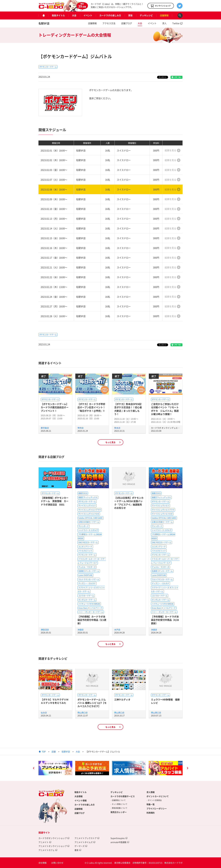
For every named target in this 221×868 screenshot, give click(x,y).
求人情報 (151, 792)
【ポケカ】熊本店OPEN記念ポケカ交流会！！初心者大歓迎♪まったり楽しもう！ (128, 409)
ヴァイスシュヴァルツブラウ (90, 510)
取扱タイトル (58, 15)
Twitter (176, 23)
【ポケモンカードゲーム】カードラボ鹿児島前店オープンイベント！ (55, 407)
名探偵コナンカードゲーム (89, 571)
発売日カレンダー (119, 812)
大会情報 (79, 796)
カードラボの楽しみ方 (110, 15)
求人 (164, 23)
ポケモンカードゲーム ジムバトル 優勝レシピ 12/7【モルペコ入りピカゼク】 (92, 703)
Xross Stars (83, 608)
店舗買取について (119, 800)
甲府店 (81, 428)
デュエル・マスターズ (87, 567)
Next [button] (187, 768)
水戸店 (117, 630)
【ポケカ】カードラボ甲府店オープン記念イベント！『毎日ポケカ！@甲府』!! (91, 407)
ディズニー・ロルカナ (87, 583)
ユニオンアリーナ (85, 547)
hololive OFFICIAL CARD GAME (90, 518)
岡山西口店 (83, 713)
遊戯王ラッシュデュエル (88, 497)
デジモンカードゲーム (87, 555)
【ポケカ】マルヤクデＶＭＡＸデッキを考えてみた (55, 701)
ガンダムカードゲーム (87, 600)
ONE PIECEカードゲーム (88, 542)
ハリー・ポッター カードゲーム (91, 612)
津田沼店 (45, 630)
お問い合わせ (57, 863)
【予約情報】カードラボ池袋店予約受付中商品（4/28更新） (165, 620)
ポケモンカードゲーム (48, 67)
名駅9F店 (44, 23)
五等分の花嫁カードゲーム (89, 522)
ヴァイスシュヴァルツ (87, 506)
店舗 (54, 752)
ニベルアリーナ (96, 608)
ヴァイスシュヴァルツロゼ (89, 514)
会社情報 (42, 863)
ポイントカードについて (158, 796)
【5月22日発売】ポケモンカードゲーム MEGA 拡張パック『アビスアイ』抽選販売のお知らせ (129, 503)
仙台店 (44, 713)
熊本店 (117, 428)
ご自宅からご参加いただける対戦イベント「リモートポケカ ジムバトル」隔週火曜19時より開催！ (165, 409)
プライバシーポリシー (157, 808)
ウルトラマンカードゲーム (89, 579)
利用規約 (151, 813)
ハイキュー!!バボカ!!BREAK (89, 604)
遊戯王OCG (83, 493)
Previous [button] (34, 768)
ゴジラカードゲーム (86, 596)
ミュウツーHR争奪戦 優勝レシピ (165, 701)
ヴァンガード (84, 526)
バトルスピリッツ (85, 551)
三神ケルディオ (122, 699)
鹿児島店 (45, 428)
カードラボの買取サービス (123, 796)
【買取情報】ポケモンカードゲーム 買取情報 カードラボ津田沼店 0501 (55, 501)
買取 (130, 15)
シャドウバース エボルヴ (88, 530)
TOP (44, 752)
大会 (74, 15)
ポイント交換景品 (155, 800)
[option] (55, 768)
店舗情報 (164, 15)
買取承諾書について (120, 808)
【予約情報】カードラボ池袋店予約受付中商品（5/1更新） (92, 620)
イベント (88, 15)
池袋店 (81, 630)
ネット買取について (120, 804)
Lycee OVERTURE (85, 575)
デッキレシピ (146, 15)
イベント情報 (81, 800)
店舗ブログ (127, 23)
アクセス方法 (109, 23)
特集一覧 (151, 804)
